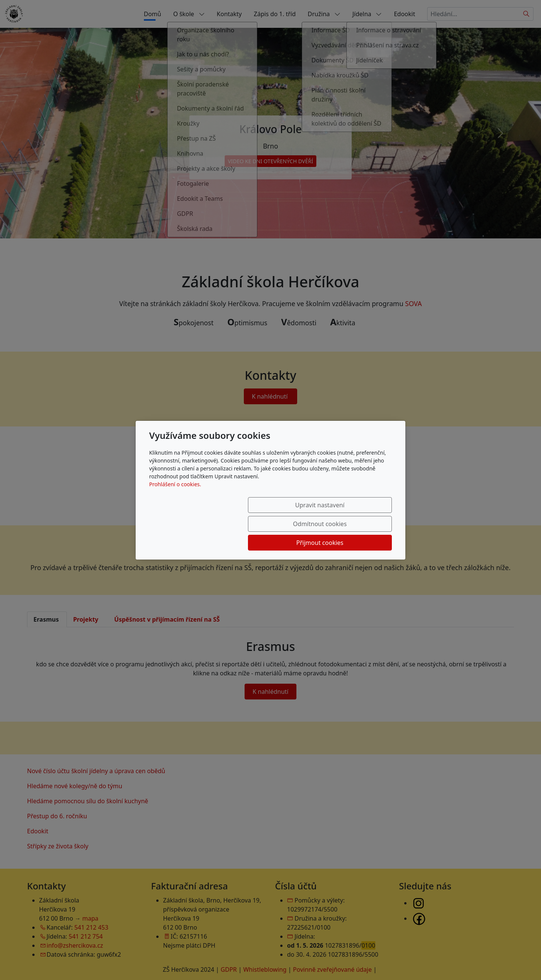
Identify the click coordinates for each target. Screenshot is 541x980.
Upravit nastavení (205, 524)
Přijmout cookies (356, 524)
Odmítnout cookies (281, 524)
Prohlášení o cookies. (175, 503)
